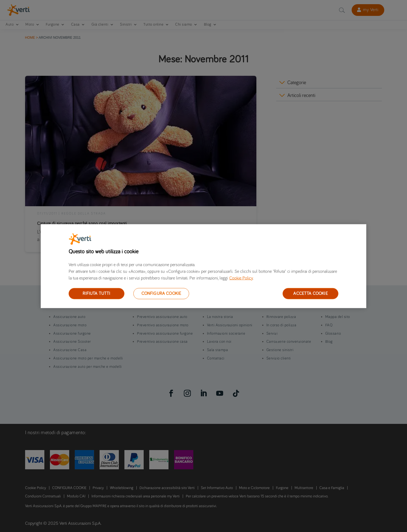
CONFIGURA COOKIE (161, 293)
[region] (203, 266)
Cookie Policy (241, 278)
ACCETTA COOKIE (310, 293)
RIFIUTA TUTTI (96, 293)
